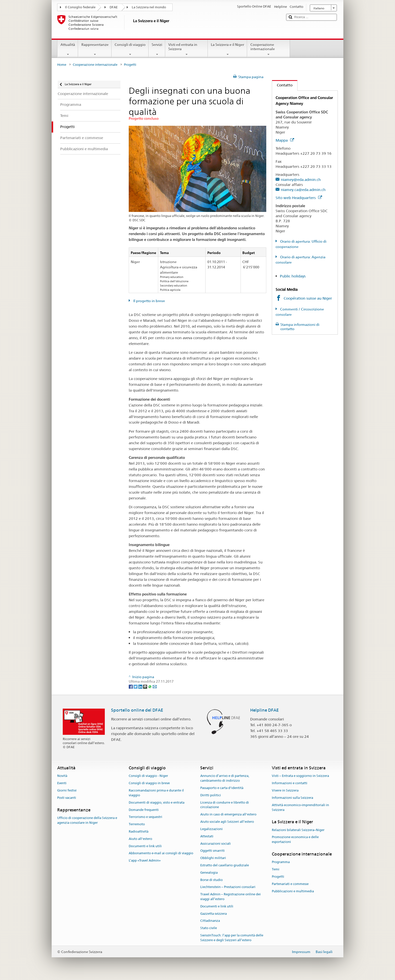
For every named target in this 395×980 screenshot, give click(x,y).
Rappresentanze (95, 49)
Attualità (68, 49)
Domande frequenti (144, 810)
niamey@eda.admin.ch (301, 180)
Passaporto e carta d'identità (222, 788)
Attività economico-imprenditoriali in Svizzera (300, 807)
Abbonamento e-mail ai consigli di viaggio (161, 853)
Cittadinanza (210, 921)
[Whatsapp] (150, 686)
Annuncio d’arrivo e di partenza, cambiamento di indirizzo (225, 778)
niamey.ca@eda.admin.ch (303, 190)
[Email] (155, 686)
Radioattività (139, 831)
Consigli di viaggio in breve (149, 783)
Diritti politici (211, 795)
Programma (281, 862)
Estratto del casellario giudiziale (225, 865)
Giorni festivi (67, 790)
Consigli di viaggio (130, 49)
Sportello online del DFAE (137, 710)
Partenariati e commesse (290, 884)
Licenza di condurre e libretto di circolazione (225, 805)
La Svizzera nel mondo (149, 7)
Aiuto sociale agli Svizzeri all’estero (227, 822)
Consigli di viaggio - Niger (148, 776)
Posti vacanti (67, 798)
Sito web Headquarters (299, 198)
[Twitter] (136, 686)
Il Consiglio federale (80, 7)
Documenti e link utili (145, 846)
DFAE (114, 7)
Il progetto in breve (149, 301)
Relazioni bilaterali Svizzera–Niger (298, 830)
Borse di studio (211, 880)
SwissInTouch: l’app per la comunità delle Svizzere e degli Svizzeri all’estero (232, 938)
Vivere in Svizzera (285, 790)
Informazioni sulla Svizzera (292, 798)
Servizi (157, 49)
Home (62, 65)
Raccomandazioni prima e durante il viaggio (156, 793)
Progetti (278, 877)
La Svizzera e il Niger (227, 49)
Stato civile (209, 928)
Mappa (285, 140)
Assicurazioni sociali (216, 844)
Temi (276, 869)
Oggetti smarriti (212, 851)
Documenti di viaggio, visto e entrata (157, 802)
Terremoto (137, 824)
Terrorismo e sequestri (145, 817)
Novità (62, 776)
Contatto (282, 85)
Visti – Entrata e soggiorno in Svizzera (300, 776)
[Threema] (145, 686)
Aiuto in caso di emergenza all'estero (228, 815)
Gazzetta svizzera (213, 914)
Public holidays (293, 276)
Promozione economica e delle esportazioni (295, 840)
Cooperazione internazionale (268, 49)
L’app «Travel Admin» (145, 860)
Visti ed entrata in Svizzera (187, 49)
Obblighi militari (213, 858)
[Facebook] (131, 686)
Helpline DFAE (265, 710)
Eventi (62, 783)
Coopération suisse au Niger (308, 298)
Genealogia (209, 873)
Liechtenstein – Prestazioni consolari (228, 887)
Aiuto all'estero (140, 839)
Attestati (207, 836)
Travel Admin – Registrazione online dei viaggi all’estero (231, 897)
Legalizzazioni (211, 829)
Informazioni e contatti (290, 783)
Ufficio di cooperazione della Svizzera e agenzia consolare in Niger (87, 820)
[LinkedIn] (141, 686)
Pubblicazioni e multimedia (293, 891)
